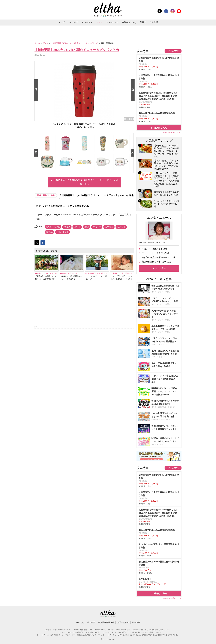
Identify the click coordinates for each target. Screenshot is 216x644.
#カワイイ (121, 227)
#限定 (87, 227)
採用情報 (136, 622)
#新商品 (49, 232)
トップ (61, 22)
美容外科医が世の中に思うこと (156, 262)
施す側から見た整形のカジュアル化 (159, 257)
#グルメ (67, 227)
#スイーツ (97, 227)
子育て (143, 22)
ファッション (112, 22)
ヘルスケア (73, 22)
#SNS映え (109, 227)
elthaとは (80, 622)
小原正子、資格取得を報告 (154, 249)
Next (133, 90)
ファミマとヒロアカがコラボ (155, 253)
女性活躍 (154, 22)
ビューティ (87, 22)
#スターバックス (53, 227)
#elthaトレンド (63, 232)
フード (99, 22)
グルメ (46, 43)
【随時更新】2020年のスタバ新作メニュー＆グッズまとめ (75, 43)
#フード (77, 227)
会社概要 (91, 622)
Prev (37, 90)
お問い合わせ (123, 622)
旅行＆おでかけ (129, 22)
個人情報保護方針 (106, 622)
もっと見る (160, 268)
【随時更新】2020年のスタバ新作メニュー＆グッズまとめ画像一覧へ (86, 182)
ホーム (37, 43)
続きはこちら (160, 128)
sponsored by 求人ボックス (172, 132)
